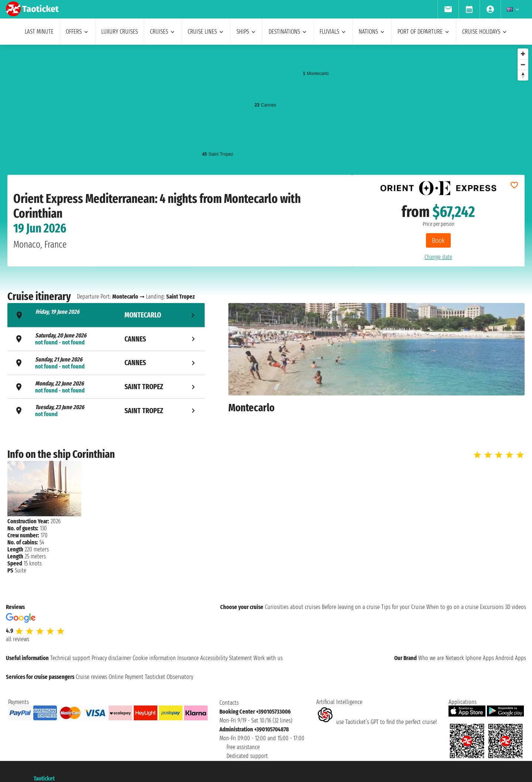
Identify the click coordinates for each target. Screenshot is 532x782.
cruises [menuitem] (163, 32)
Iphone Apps (480, 658)
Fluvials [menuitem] (333, 32)
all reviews (18, 639)
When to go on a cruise (452, 607)
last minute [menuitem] (39, 32)
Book (438, 240)
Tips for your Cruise (403, 607)
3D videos (516, 607)
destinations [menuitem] (288, 32)
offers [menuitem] (77, 32)
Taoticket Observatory (169, 677)
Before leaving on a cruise (351, 607)
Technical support (70, 658)
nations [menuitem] (372, 32)
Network (455, 658)
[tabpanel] (376, 364)
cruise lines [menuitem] (206, 32)
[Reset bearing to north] (523, 75)
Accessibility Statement (226, 658)
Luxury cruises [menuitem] (120, 32)
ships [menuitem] (246, 32)
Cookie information (154, 658)
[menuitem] (448, 9)
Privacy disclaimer (111, 658)
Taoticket (44, 778)
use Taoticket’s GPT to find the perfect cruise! (376, 722)
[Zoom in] (523, 54)
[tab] (106, 315)
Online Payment (126, 677)
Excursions (492, 607)
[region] (266, 119)
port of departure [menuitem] (424, 32)
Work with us (268, 658)
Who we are (431, 658)
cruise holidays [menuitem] (485, 32)
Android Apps (511, 658)
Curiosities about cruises (293, 607)
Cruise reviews (91, 677)
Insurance (188, 658)
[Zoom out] (523, 64)
